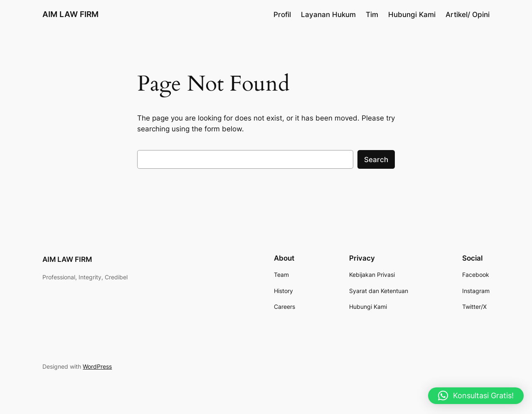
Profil (282, 15)
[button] (476, 396)
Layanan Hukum (328, 15)
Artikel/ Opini (468, 15)
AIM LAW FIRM (70, 14)
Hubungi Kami (412, 15)
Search (376, 160)
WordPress (97, 366)
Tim (372, 15)
